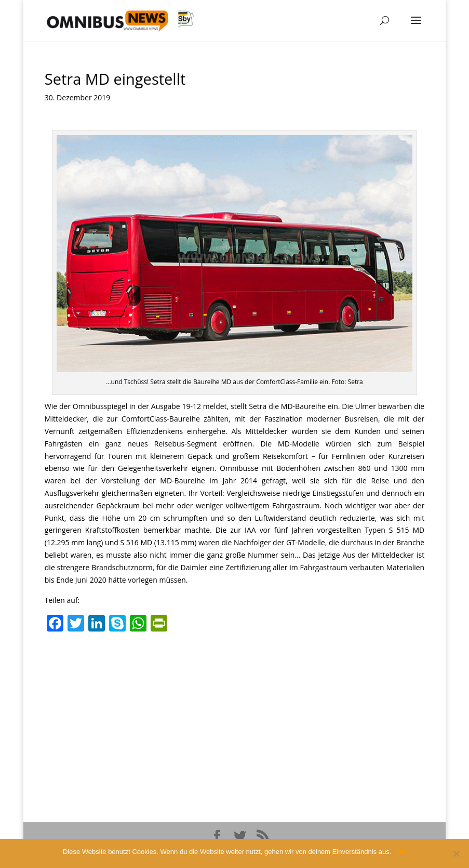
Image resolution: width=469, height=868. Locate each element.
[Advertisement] (235, 715)
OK (401, 852)
